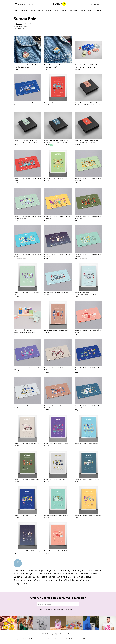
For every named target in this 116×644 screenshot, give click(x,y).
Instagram (17, 639)
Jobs (77, 639)
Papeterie (98, 11)
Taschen (33, 11)
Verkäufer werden (87, 639)
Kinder (90, 11)
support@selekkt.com (58, 634)
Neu (17, 11)
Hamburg (19, 24)
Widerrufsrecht (48, 639)
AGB (39, 639)
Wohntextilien (74, 11)
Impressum (98, 639)
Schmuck (49, 11)
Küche (57, 11)
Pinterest (32, 639)
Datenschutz (59, 639)
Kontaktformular (73, 634)
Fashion (41, 11)
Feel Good (24, 11)
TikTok (25, 639)
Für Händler (69, 639)
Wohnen (64, 11)
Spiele (83, 11)
